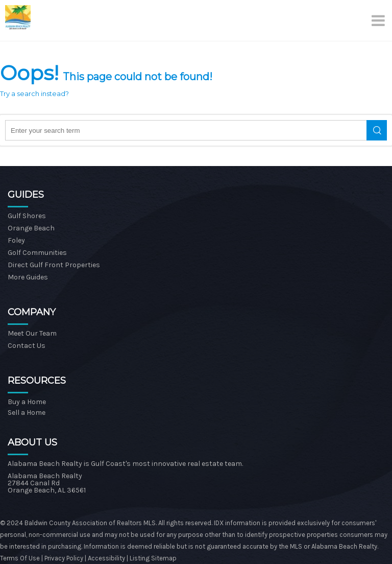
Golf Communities (37, 253)
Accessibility (106, 558)
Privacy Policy (65, 558)
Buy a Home (27, 402)
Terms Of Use (20, 558)
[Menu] (379, 20)
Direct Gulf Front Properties (54, 265)
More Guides (28, 277)
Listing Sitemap (153, 558)
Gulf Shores (27, 216)
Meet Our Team (32, 333)
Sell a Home (27, 413)
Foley (16, 240)
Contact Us (27, 346)
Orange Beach (31, 228)
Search (377, 130)
